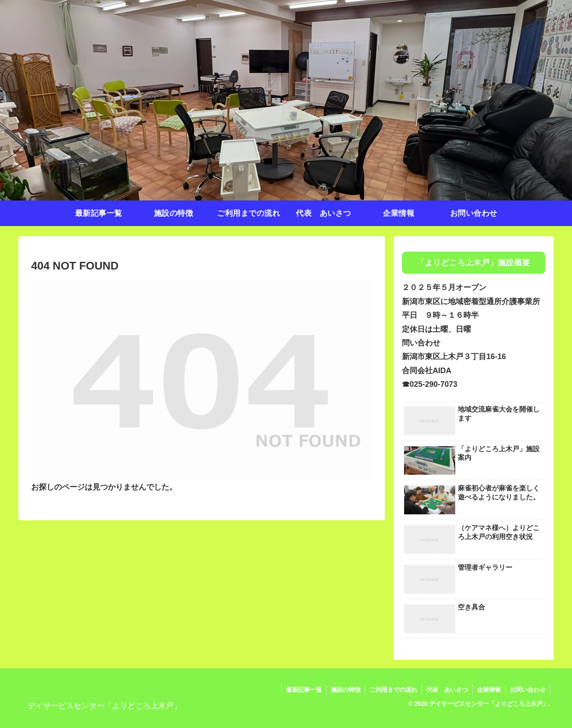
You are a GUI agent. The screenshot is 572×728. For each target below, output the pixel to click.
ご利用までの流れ (393, 690)
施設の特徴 (346, 690)
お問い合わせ (528, 690)
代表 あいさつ (447, 690)
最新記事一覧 (304, 690)
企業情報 (489, 690)
